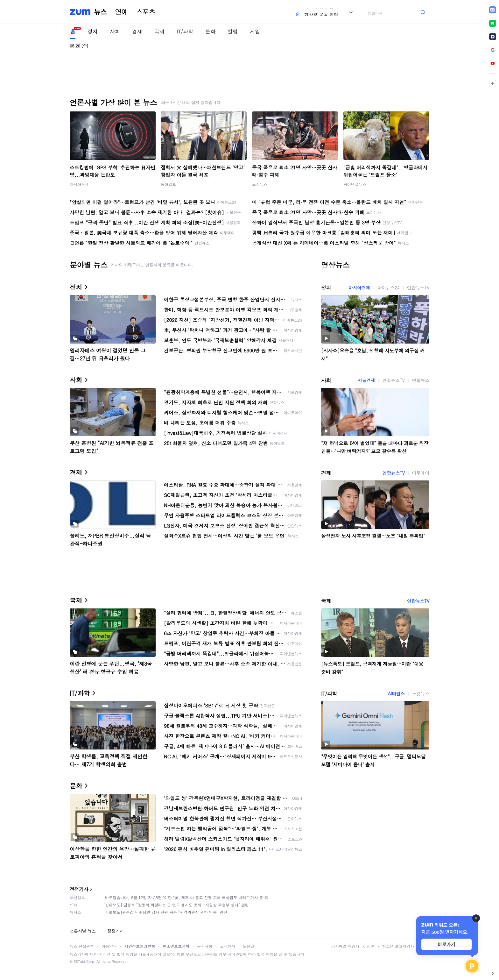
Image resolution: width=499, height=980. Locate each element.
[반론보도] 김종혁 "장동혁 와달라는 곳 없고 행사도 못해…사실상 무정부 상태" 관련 (176, 905)
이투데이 (421, 473)
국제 (159, 31)
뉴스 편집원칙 (82, 946)
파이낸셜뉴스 (355, 184)
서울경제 (366, 380)
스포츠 (146, 12)
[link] (493, 10)
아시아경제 (79, 184)
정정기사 (79, 889)
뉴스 (101, 12)
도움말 (249, 946)
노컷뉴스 (260, 184)
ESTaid (79, 961)
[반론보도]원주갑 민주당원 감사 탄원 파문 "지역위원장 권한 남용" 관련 (165, 912)
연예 (122, 12)
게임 (255, 31)
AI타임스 (396, 693)
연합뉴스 (421, 380)
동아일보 (168, 184)
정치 (93, 31)
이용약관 (109, 946)
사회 (115, 31)
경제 (137, 31)
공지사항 (205, 946)
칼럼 (233, 31)
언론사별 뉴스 (83, 931)
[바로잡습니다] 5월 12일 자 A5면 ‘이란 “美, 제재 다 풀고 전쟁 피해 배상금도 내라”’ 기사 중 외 (186, 897)
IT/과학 (185, 31)
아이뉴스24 (389, 288)
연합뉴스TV (418, 288)
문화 (210, 31)
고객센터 (228, 946)
